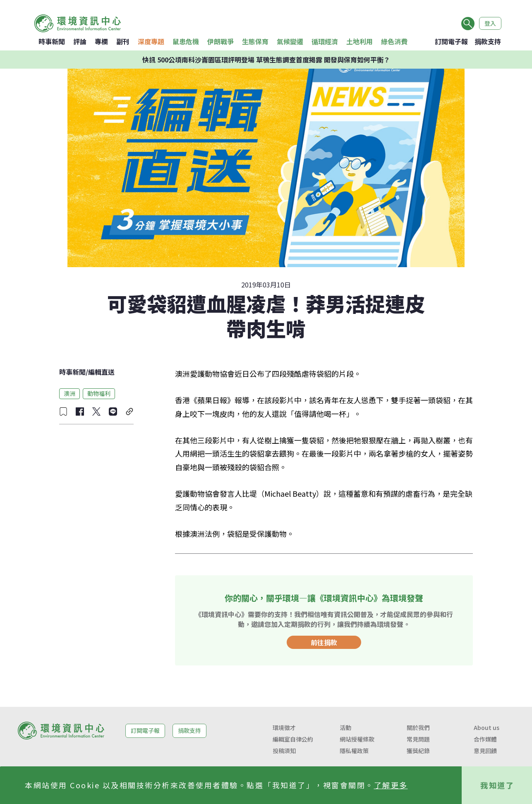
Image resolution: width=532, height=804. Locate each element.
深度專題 (151, 41)
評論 (80, 41)
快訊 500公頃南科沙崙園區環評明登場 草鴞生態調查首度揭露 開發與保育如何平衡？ (266, 60)
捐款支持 (488, 41)
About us (486, 727)
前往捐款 (324, 642)
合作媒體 (485, 739)
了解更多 (391, 785)
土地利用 (359, 41)
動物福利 (99, 393)
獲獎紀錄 (418, 751)
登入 (490, 23)
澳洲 (69, 393)
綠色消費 (394, 41)
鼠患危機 (186, 41)
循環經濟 (325, 41)
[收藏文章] (63, 412)
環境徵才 (284, 727)
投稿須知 (284, 751)
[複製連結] (129, 412)
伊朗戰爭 (220, 41)
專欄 (101, 41)
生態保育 (255, 41)
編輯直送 (101, 372)
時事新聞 (52, 41)
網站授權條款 (357, 739)
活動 (345, 727)
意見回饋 (485, 751)
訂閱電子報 (451, 41)
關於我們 (418, 727)
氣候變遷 (290, 41)
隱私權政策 (354, 751)
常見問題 (418, 739)
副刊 (123, 41)
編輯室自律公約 (293, 739)
